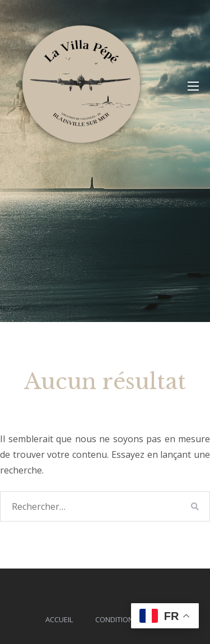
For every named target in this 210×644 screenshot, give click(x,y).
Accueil (59, 619)
